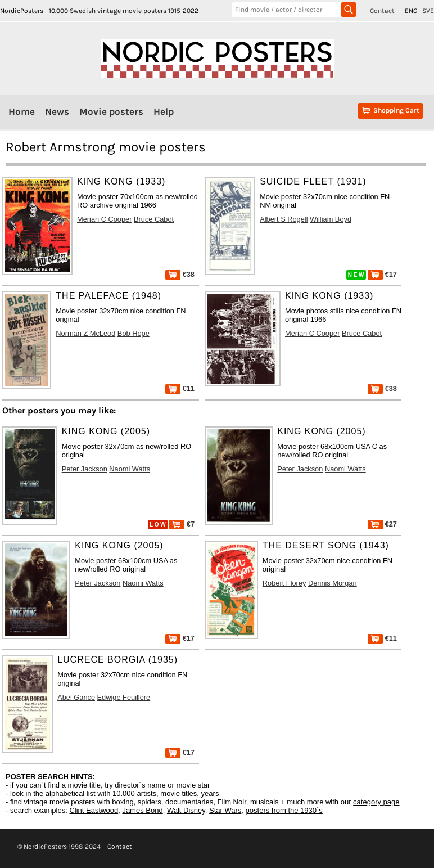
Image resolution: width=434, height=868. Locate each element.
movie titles (178, 793)
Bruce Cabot (154, 219)
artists (146, 793)
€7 (182, 524)
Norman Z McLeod (85, 333)
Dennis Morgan (333, 583)
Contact (382, 11)
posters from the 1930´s (284, 810)
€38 (180, 274)
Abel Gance (76, 697)
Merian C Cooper (104, 219)
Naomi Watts (130, 469)
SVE (428, 11)
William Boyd (331, 219)
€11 (180, 388)
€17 (382, 274)
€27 (382, 524)
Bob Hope (134, 333)
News (57, 111)
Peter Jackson (85, 469)
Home (22, 111)
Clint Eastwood (94, 810)
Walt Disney (186, 810)
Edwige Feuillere (124, 697)
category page (376, 802)
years (210, 793)
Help (164, 111)
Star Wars (225, 810)
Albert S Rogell (284, 219)
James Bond (142, 810)
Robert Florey (284, 583)
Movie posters (111, 111)
